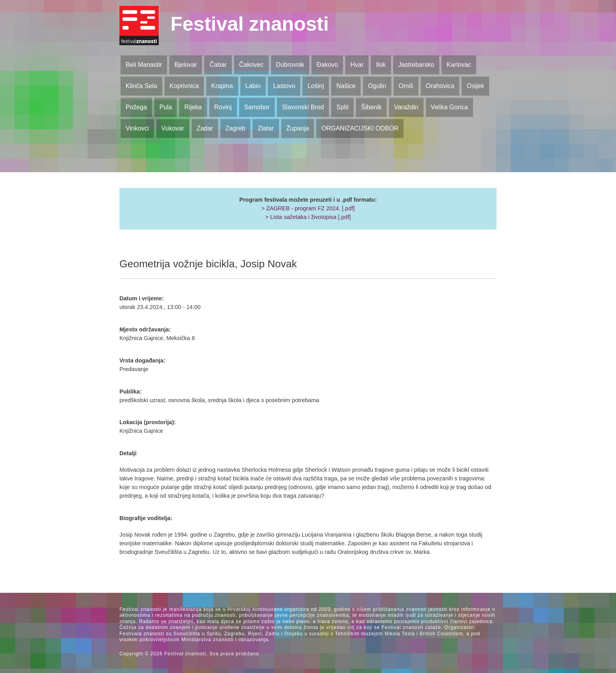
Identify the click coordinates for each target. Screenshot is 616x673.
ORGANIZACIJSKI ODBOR (360, 128)
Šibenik (371, 107)
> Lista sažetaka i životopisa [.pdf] (308, 217)
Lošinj (316, 86)
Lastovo (284, 86)
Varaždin (406, 107)
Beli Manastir (144, 65)
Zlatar (266, 128)
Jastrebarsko (416, 65)
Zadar (205, 128)
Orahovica (440, 86)
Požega (136, 107)
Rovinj (223, 107)
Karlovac (459, 65)
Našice (346, 86)
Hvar (357, 65)
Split (342, 107)
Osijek (475, 86)
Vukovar (173, 128)
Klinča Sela (141, 86)
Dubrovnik (290, 65)
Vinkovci (137, 128)
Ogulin (377, 86)
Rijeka (193, 107)
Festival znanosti (250, 24)
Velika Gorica (449, 107)
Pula (166, 107)
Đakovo (327, 65)
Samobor (257, 107)
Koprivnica (184, 86)
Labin (253, 86)
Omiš (406, 86)
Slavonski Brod (303, 107)
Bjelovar (186, 65)
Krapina (222, 86)
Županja (298, 128)
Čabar (218, 65)
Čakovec (251, 65)
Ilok (381, 65)
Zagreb (236, 128)
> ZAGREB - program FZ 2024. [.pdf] (308, 208)
